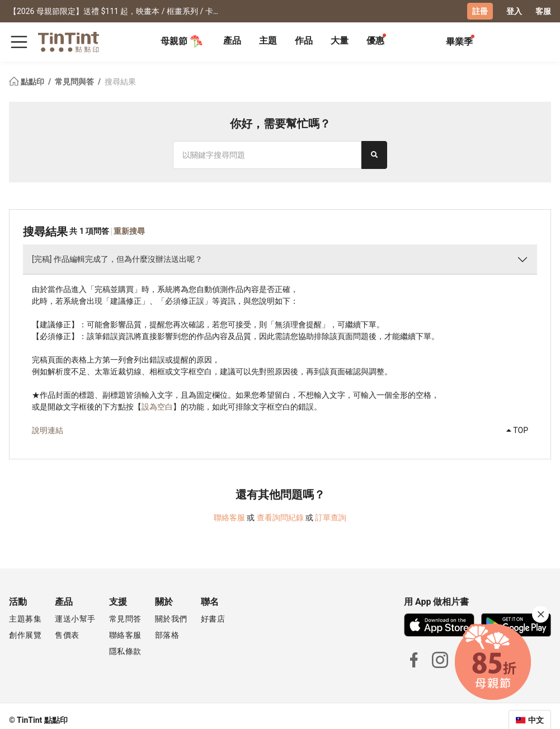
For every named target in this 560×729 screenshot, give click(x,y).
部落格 (167, 635)
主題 (268, 41)
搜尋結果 (120, 82)
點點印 (27, 82)
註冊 (480, 11)
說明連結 (48, 430)
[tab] (232, 42)
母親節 (182, 41)
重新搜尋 (129, 231)
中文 (536, 720)
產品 (232, 41)
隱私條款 (125, 651)
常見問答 (125, 619)
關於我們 (171, 619)
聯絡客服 (229, 518)
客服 (543, 11)
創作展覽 (25, 635)
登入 (514, 11)
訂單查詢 (331, 518)
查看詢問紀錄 (280, 518)
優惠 (375, 41)
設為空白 (157, 407)
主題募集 (25, 619)
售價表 (67, 635)
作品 (304, 41)
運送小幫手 (75, 619)
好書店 (213, 619)
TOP (517, 430)
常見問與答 (75, 82)
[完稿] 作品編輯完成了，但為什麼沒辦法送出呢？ (117, 259)
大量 (340, 41)
